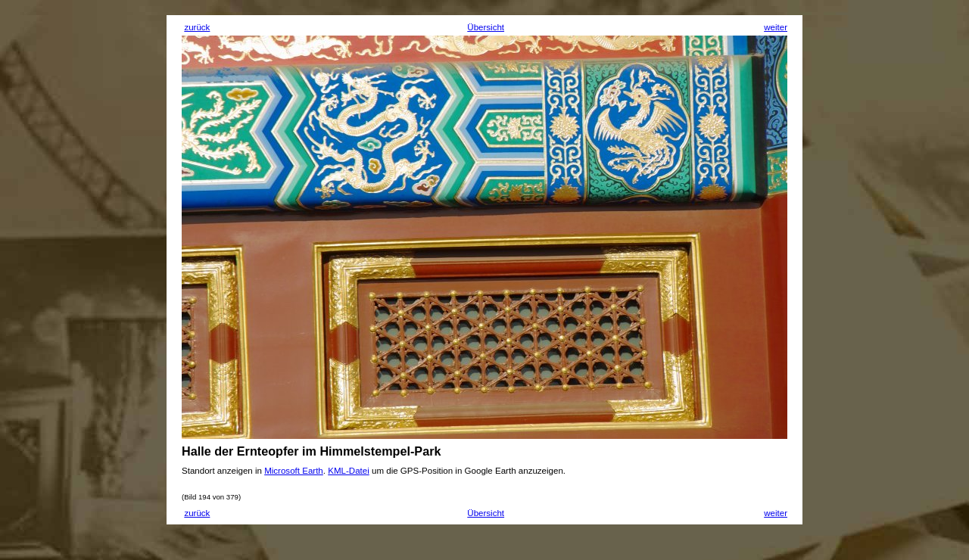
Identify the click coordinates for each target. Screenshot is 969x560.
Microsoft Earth (294, 471)
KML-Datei (349, 471)
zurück (197, 27)
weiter (776, 27)
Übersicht (486, 27)
